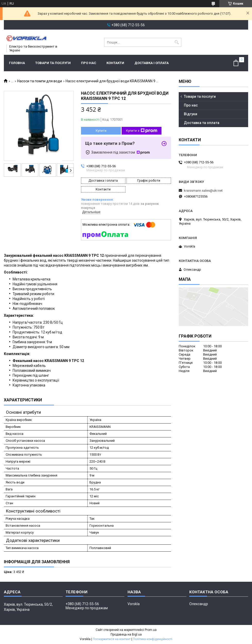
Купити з (142, 131)
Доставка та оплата (202, 123)
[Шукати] (177, 42)
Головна (17, 63)
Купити (101, 131)
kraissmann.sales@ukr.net (203, 191)
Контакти (115, 63)
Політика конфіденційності (153, 639)
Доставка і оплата (152, 63)
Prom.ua (151, 630)
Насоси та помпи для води (40, 81)
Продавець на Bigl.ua (126, 634)
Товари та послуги (53, 63)
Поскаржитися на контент (112, 639)
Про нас (89, 63)
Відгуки (191, 114)
